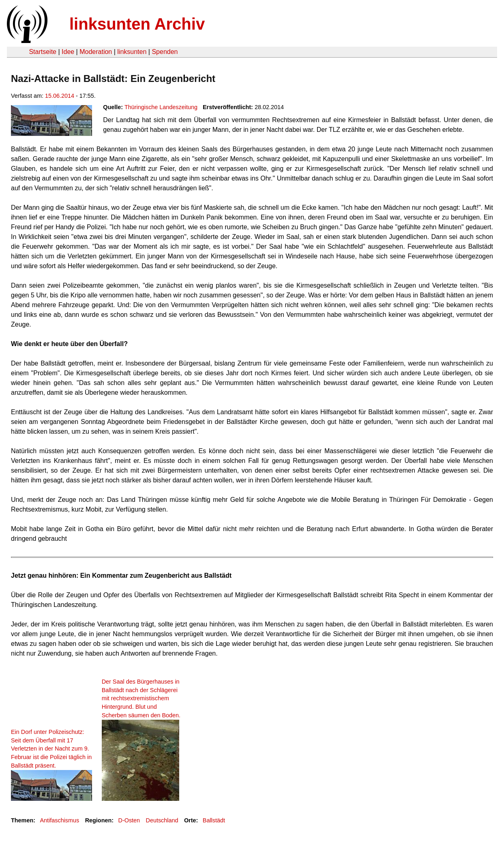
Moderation (96, 52)
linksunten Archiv (137, 24)
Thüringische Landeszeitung (161, 107)
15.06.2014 (60, 96)
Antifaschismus (59, 820)
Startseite (43, 52)
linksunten (132, 52)
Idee (68, 52)
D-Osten (129, 820)
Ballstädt (214, 820)
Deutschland (162, 820)
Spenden (165, 52)
